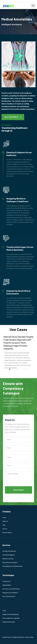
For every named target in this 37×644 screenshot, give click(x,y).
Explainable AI (7, 585)
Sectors (5, 529)
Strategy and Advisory (9, 551)
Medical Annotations (9, 622)
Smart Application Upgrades (11, 618)
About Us (5, 521)
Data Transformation (9, 596)
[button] (10, 369)
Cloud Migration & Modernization (13, 566)
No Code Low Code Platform (11, 589)
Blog (4, 525)
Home (4, 518)
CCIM (4, 611)
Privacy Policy (29, 637)
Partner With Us (7, 533)
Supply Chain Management (11, 614)
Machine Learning (8, 559)
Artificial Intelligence (9, 555)
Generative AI (7, 581)
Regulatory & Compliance (10, 593)
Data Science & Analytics (10, 562)
